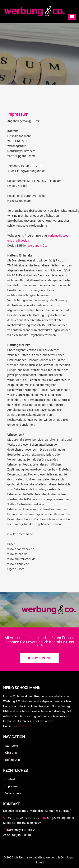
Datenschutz (12, 793)
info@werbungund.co (60, 818)
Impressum (11, 786)
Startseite (10, 746)
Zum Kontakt (39, 658)
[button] (72, 17)
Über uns (10, 753)
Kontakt (9, 779)
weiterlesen (21, 726)
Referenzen (11, 760)
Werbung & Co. (37, 246)
